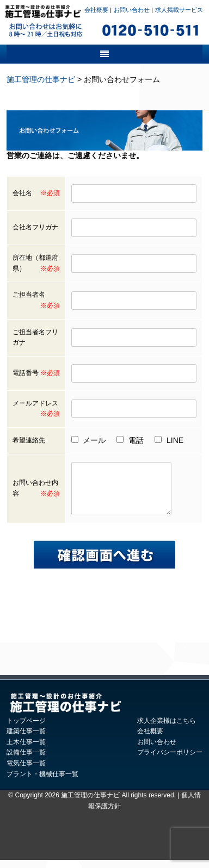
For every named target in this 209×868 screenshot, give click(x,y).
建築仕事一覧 (26, 739)
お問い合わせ (132, 10)
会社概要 (96, 10)
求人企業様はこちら (167, 729)
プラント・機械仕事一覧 (42, 782)
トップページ (26, 729)
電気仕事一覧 (26, 771)
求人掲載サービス (179, 10)
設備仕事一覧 (26, 760)
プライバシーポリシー (170, 760)
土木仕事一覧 (26, 750)
